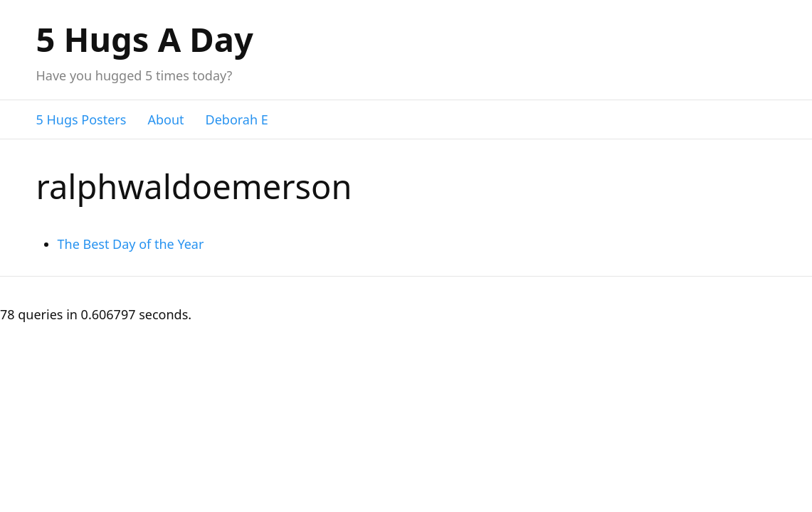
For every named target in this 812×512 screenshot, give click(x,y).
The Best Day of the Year (131, 244)
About (165, 119)
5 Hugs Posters (81, 119)
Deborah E (237, 119)
